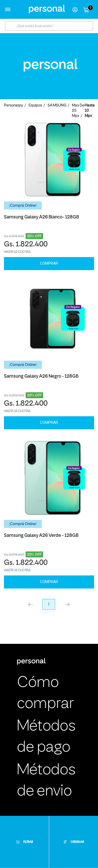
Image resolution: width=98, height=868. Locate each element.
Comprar (49, 263)
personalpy (13, 106)
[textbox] (49, 26)
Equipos (35, 106)
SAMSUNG (57, 106)
